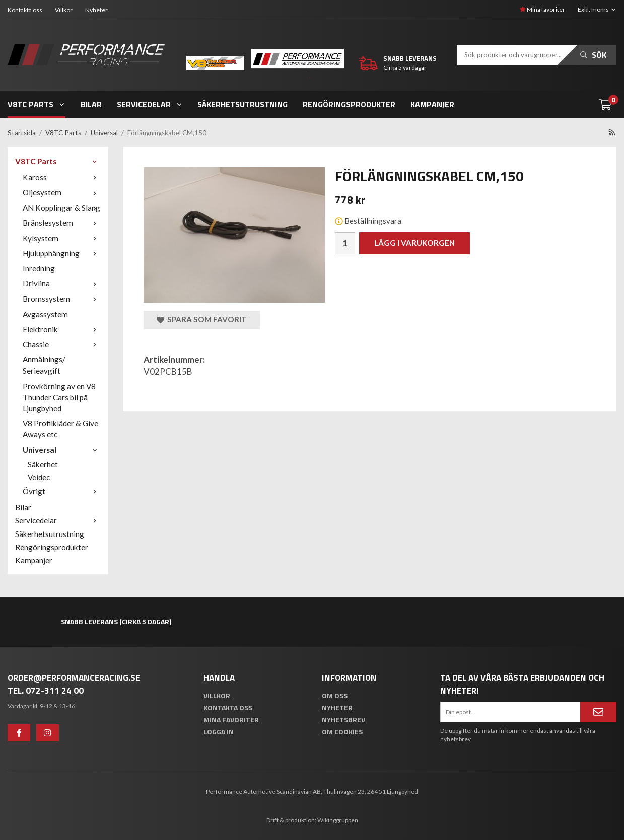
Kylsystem (62, 238)
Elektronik (62, 329)
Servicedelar (150, 104)
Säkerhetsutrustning (242, 104)
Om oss (335, 695)
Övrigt (62, 491)
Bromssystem (62, 299)
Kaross (62, 177)
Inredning (39, 268)
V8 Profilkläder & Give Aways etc (60, 429)
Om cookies (342, 732)
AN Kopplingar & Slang (62, 208)
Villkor (64, 10)
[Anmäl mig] (598, 712)
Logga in (219, 732)
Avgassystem (45, 314)
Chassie (62, 344)
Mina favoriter (542, 9)
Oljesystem (62, 192)
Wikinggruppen (338, 820)
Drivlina (62, 283)
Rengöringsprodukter (349, 104)
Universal (62, 450)
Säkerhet (43, 464)
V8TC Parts (37, 104)
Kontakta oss (25, 10)
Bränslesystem (62, 223)
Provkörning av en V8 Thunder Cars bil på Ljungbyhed (59, 397)
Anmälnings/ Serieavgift (44, 365)
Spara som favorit (202, 319)
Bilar (91, 104)
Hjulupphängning (62, 253)
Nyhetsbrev (343, 719)
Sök (593, 55)
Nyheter (96, 10)
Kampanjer (432, 104)
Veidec (39, 477)
